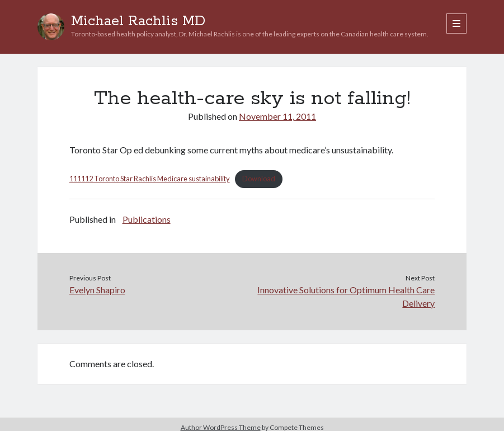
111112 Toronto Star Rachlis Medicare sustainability (150, 179)
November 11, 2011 (277, 116)
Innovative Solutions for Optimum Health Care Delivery (346, 296)
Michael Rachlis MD (138, 21)
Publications (147, 219)
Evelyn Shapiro (97, 290)
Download (259, 179)
